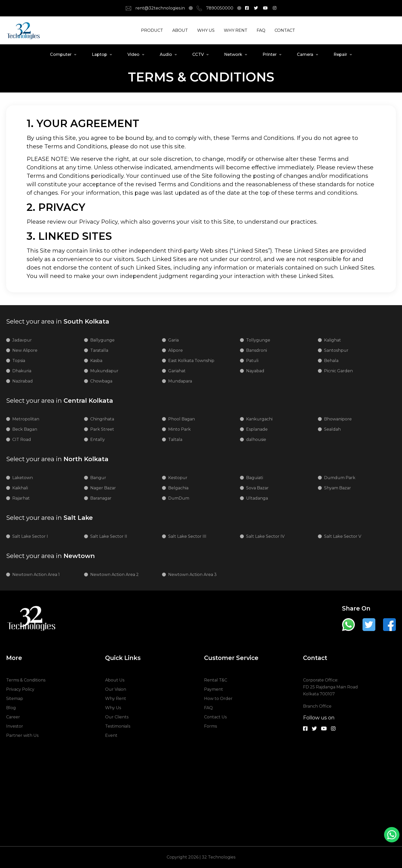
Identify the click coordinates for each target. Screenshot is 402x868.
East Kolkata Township (191, 361)
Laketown (23, 478)
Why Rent (116, 699)
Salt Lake (49, 518)
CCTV (198, 54)
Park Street (102, 429)
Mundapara (180, 381)
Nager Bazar (103, 488)
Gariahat (177, 371)
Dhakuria (22, 371)
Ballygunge (102, 340)
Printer (270, 54)
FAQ (261, 30)
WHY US (206, 30)
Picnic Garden (338, 371)
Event (111, 735)
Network (233, 54)
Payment (214, 689)
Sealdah (332, 429)
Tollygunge (258, 340)
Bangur (98, 478)
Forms (210, 726)
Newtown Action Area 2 (114, 575)
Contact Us (215, 717)
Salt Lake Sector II (109, 536)
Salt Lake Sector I (30, 536)
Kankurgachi (259, 419)
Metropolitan (26, 419)
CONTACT (285, 30)
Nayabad (255, 371)
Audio (166, 54)
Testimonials (118, 726)
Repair (340, 54)
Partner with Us (22, 735)
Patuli (252, 361)
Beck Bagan (25, 429)
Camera (305, 54)
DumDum (179, 498)
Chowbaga (101, 381)
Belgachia (178, 488)
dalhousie (256, 440)
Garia (173, 340)
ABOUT (180, 30)
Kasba (96, 361)
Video (133, 54)
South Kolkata (58, 322)
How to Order (218, 699)
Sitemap (15, 699)
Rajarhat (21, 498)
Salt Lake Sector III (187, 536)
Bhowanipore (338, 419)
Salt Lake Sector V (343, 536)
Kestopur (178, 478)
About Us (115, 680)
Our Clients (117, 717)
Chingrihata (102, 419)
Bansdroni (257, 350)
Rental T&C (216, 680)
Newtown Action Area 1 (36, 575)
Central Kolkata (60, 401)
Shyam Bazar (338, 488)
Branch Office (317, 706)
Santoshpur (336, 350)
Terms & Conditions (26, 680)
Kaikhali (20, 488)
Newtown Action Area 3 (192, 575)
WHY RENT (236, 30)
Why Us (113, 708)
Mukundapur (104, 371)
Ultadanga (257, 498)
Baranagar (101, 498)
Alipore (175, 350)
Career (13, 717)
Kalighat (333, 340)
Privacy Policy (20, 689)
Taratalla (99, 350)
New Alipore (25, 350)
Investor (15, 726)
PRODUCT (152, 30)
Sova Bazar (257, 488)
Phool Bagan (182, 419)
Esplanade (257, 429)
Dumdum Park (340, 478)
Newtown (51, 556)
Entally (98, 440)
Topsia (19, 361)
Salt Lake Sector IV (265, 536)
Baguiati (255, 478)
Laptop (99, 54)
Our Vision (116, 689)
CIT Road (22, 440)
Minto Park (179, 429)
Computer (61, 54)
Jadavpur (22, 340)
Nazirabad (23, 381)
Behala (331, 361)
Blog (11, 708)
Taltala (175, 440)
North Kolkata (57, 459)
